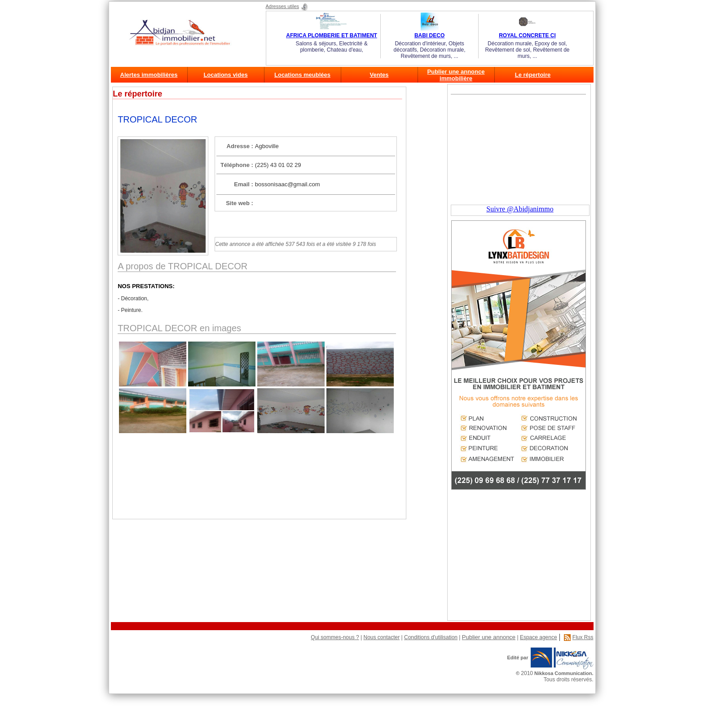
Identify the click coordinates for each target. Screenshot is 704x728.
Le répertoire (533, 75)
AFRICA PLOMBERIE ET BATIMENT (332, 35)
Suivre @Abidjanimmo (520, 209)
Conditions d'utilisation (431, 637)
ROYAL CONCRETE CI (527, 35)
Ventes (379, 75)
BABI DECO (429, 35)
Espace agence (539, 637)
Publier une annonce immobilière (456, 75)
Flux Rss (583, 637)
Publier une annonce (489, 637)
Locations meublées (302, 75)
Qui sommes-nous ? (335, 637)
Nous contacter (381, 637)
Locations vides (225, 75)
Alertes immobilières (149, 75)
